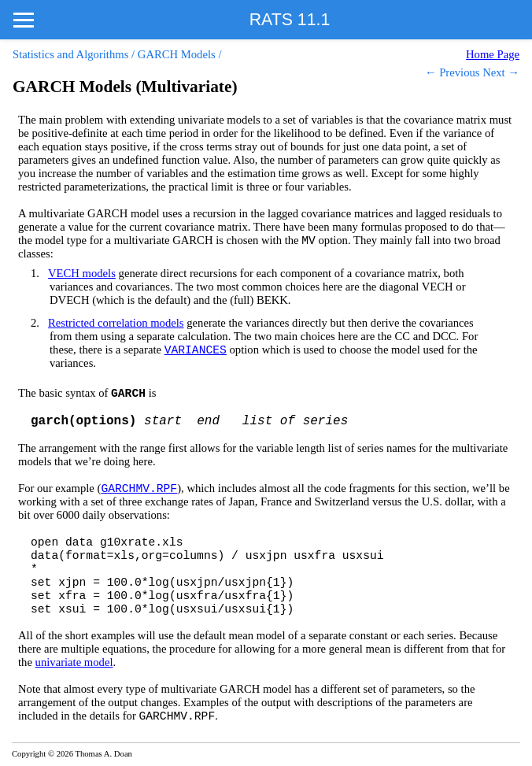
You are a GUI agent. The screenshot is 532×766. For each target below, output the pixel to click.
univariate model (74, 662)
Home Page (493, 54)
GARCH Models (177, 54)
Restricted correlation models (116, 323)
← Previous (453, 72)
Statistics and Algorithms (70, 54)
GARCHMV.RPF (139, 489)
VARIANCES (196, 350)
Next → (501, 72)
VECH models (82, 273)
